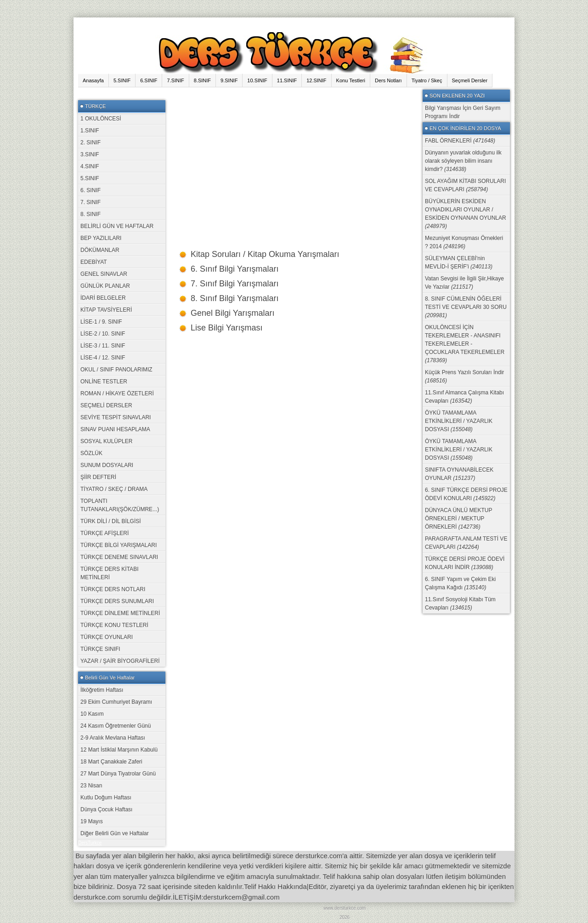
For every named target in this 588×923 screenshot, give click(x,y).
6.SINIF (149, 80)
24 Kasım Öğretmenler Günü (116, 726)
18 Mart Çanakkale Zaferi (111, 762)
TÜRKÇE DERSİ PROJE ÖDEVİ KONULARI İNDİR (465, 563)
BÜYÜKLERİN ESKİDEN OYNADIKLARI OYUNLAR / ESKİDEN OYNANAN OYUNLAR (466, 214)
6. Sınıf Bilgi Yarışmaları (235, 269)
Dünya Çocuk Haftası (106, 809)
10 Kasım (92, 714)
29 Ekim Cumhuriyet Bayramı (116, 702)
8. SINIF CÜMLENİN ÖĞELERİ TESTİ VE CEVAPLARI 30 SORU (466, 307)
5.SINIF (122, 80)
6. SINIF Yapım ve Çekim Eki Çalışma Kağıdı (460, 583)
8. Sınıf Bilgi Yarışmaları (235, 298)
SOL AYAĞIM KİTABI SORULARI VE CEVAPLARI (465, 185)
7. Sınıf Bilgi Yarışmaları (235, 284)
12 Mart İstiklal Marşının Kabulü (119, 750)
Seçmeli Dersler (470, 80)
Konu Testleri (351, 80)
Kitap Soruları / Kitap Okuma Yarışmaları (265, 254)
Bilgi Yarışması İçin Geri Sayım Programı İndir (463, 112)
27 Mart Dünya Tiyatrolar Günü (118, 774)
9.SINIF (229, 80)
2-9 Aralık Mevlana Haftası (113, 738)
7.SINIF (175, 80)
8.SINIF (202, 80)
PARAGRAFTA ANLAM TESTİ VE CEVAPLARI (466, 543)
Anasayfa (93, 80)
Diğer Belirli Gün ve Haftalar (115, 833)
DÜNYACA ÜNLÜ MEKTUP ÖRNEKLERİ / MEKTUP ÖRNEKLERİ (458, 518)
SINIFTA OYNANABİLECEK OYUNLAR (459, 474)
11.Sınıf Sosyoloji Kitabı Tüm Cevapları (460, 604)
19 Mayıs (92, 821)
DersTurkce (90, 843)
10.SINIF (257, 80)
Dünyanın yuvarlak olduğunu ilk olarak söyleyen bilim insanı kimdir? (463, 161)
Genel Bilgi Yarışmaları (232, 313)
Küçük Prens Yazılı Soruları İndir (464, 376)
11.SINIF (287, 80)
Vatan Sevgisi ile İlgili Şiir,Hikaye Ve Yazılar (464, 283)
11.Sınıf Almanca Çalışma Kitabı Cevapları (464, 397)
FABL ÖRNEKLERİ (460, 141)
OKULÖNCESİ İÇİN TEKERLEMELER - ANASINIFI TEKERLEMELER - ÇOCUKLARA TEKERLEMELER (465, 344)
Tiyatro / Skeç (427, 80)
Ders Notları (388, 80)
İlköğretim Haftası (102, 690)
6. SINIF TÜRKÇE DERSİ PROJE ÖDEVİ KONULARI (466, 494)
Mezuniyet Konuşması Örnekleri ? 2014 (464, 242)
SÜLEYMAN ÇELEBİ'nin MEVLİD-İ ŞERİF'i (459, 262)
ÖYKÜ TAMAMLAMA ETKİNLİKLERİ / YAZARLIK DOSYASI (459, 421)
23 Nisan (91, 786)
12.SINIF (316, 80)
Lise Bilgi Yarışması (226, 328)
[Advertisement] (294, 154)
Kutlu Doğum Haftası (106, 798)
